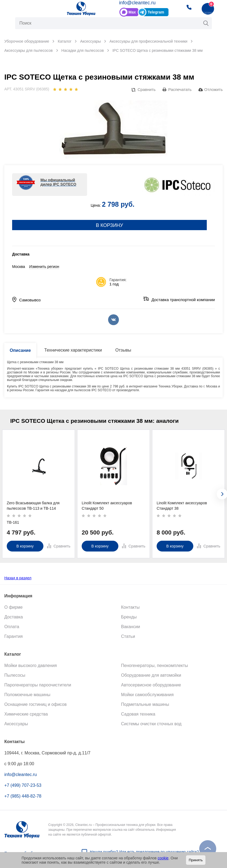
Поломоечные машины (27, 695)
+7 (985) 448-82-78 (23, 796)
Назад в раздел (18, 578)
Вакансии (131, 627)
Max (132, 12)
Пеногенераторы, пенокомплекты (154, 666)
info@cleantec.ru (137, 3)
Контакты (130, 607)
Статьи (128, 636)
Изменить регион (44, 267)
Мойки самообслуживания (147, 695)
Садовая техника (138, 714)
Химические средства (26, 714)
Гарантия (13, 636)
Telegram (156, 12)
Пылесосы (15, 675)
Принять (196, 860)
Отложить (214, 89)
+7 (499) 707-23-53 (23, 785)
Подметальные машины (145, 704)
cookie (163, 858)
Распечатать (180, 89)
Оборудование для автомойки (151, 675)
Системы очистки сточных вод (151, 724)
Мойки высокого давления (31, 666)
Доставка (14, 617)
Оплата (12, 627)
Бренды (129, 617)
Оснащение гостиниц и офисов (35, 704)
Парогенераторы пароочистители (38, 685)
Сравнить (147, 89)
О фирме (13, 607)
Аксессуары (16, 724)
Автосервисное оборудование (151, 685)
